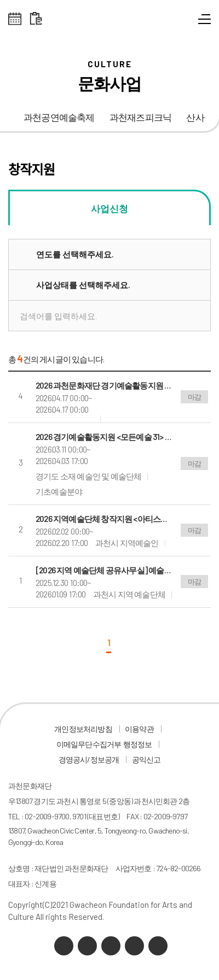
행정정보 (138, 744)
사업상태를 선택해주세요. (83, 285)
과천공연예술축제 (59, 118)
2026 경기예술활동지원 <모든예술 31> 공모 (104, 437)
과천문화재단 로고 (109, 22)
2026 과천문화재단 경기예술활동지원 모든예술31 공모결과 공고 (104, 385)
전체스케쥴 (15, 19)
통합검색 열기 (185, 22)
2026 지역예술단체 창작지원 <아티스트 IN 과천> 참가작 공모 (104, 519)
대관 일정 (36, 19)
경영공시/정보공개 (89, 759)
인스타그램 (134, 946)
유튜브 (111, 946)
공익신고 (146, 759)
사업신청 (109, 208)
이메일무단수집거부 (89, 744)
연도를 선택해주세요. (75, 254)
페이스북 (158, 946)
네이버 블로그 (87, 946)
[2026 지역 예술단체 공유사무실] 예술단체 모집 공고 (104, 570)
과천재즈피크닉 (140, 118)
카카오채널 (64, 946)
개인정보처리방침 (83, 729)
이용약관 (139, 729)
